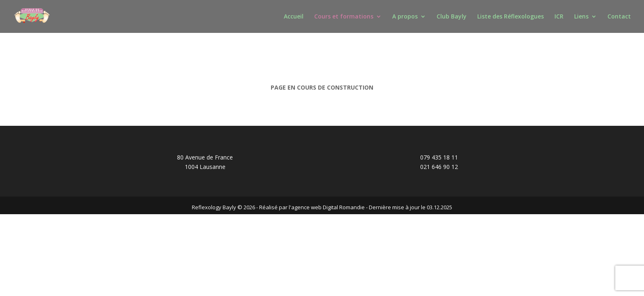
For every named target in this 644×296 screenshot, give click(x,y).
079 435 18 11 (439, 157)
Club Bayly (452, 17)
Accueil (294, 17)
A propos (405, 17)
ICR (559, 17)
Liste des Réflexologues (511, 17)
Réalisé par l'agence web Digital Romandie (312, 207)
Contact (619, 17)
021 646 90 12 (439, 167)
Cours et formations (344, 17)
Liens (581, 17)
